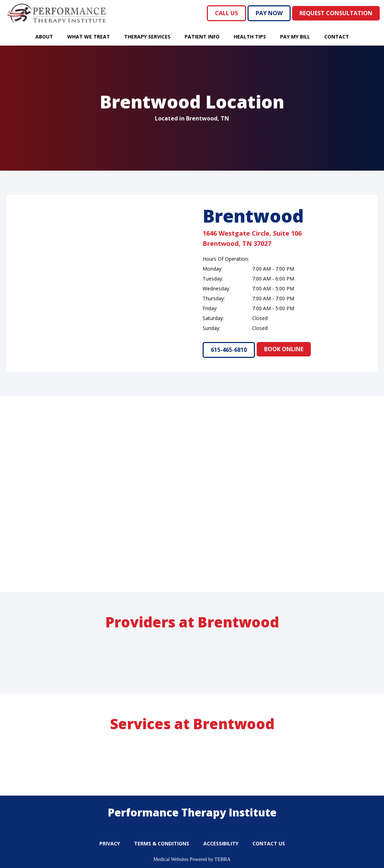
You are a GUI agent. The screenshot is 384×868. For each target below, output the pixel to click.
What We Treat (89, 37)
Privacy (110, 843)
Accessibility (221, 843)
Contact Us (269, 843)
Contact (337, 37)
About (44, 37)
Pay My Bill (295, 37)
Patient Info (202, 37)
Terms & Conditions (162, 843)
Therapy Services (147, 37)
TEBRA (222, 859)
